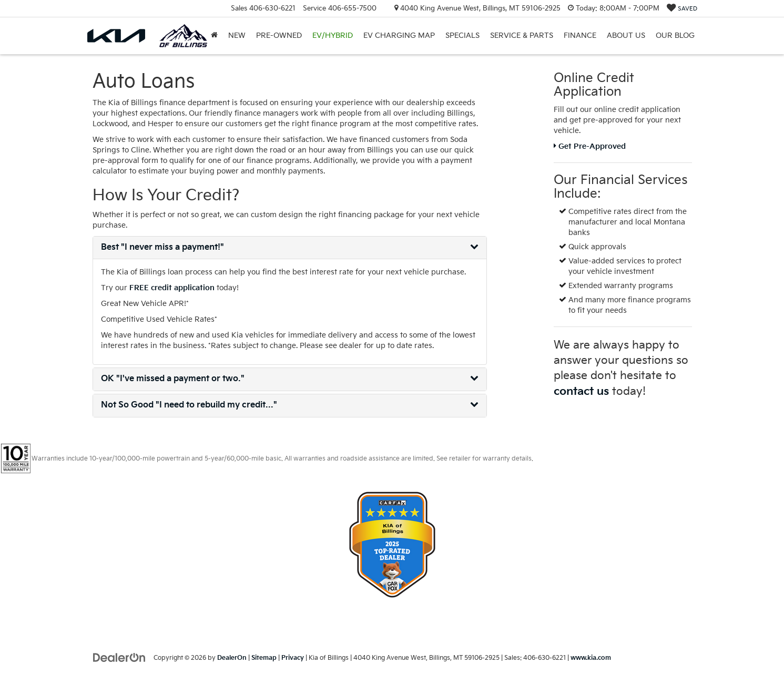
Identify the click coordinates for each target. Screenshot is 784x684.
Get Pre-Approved (590, 146)
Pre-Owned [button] (279, 35)
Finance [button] (580, 35)
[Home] (214, 36)
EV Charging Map (399, 35)
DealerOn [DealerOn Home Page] (232, 658)
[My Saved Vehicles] (682, 9)
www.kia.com (591, 658)
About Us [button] (626, 35)
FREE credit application (172, 288)
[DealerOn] (119, 657)
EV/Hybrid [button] (333, 35)
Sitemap (264, 658)
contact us (581, 391)
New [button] (237, 35)
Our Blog (675, 35)
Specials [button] (462, 35)
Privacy (293, 658)
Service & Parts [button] (522, 35)
